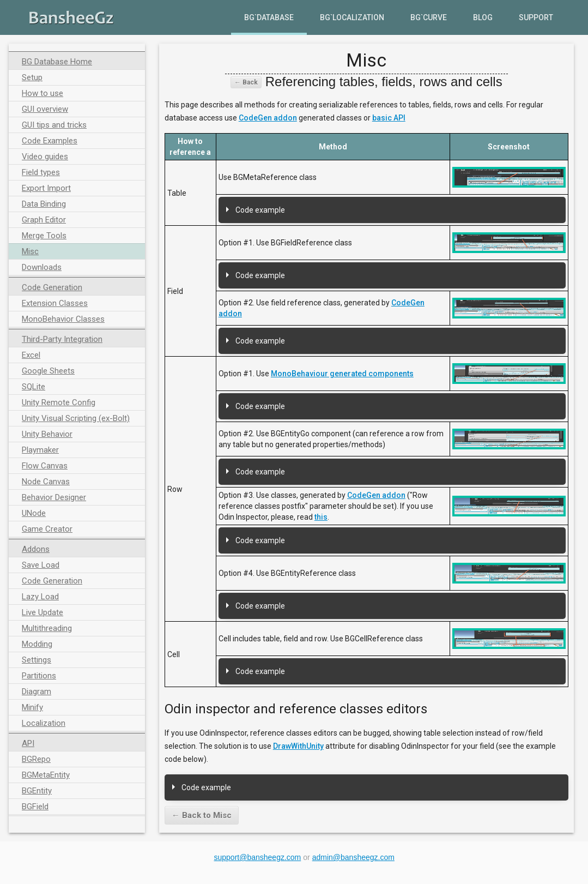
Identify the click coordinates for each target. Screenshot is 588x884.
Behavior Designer (54, 497)
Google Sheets (48, 371)
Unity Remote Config (59, 402)
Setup (32, 77)
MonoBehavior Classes (63, 319)
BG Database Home (57, 62)
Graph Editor (44, 220)
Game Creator (47, 529)
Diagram (37, 691)
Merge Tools (44, 236)
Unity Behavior (47, 434)
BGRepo (36, 759)
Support (536, 17)
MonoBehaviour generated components (342, 374)
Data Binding (44, 204)
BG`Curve (429, 17)
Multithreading (47, 628)
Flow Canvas (45, 466)
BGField (35, 807)
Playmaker (40, 450)
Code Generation (52, 287)
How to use (43, 93)
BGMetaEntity (46, 775)
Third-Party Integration (62, 339)
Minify (32, 707)
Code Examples (50, 141)
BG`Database (269, 17)
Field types (41, 172)
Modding (37, 644)
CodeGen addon (268, 118)
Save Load (41, 565)
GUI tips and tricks (54, 125)
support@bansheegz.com (258, 857)
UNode (34, 513)
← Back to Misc (202, 815)
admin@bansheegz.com (353, 857)
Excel (31, 355)
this (321, 517)
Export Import (46, 188)
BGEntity (37, 791)
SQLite (34, 387)
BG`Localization (352, 17)
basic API (389, 118)
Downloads (42, 267)
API (28, 743)
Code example (260, 210)
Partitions (39, 676)
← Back (246, 82)
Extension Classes (55, 303)
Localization (44, 723)
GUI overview (45, 109)
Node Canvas (46, 482)
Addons (36, 549)
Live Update (43, 612)
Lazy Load (40, 597)
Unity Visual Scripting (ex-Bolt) (76, 418)
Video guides (45, 157)
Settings (37, 660)
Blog (483, 17)
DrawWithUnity (298, 746)
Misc (30, 251)
